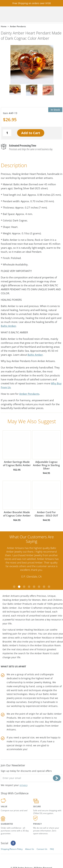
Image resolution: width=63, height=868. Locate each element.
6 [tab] (39, 587)
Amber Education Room (48, 645)
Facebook (13, 843)
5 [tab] (34, 587)
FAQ (52, 849)
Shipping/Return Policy (12, 849)
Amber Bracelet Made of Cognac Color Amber (17, 499)
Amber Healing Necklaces (30, 630)
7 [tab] (44, 587)
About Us (30, 849)
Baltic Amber (8, 326)
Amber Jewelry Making (39, 682)
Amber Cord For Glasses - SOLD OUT (46, 499)
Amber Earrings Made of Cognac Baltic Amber (17, 449)
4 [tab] (29, 587)
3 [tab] (24, 587)
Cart (43, 14)
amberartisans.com (21, 14)
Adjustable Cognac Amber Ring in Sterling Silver (46, 450)
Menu (56, 14)
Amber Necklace (43, 638)
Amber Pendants (29, 394)
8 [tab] (49, 587)
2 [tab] (19, 587)
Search (49, 14)
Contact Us (42, 849)
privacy (24, 785)
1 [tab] (14, 587)
